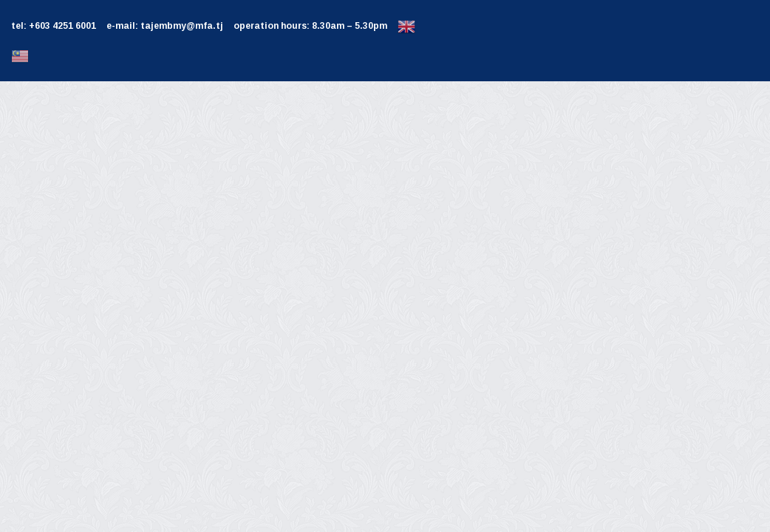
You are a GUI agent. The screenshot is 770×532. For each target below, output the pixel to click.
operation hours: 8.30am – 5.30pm (310, 26)
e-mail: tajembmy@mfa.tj (165, 26)
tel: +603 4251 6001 (54, 26)
